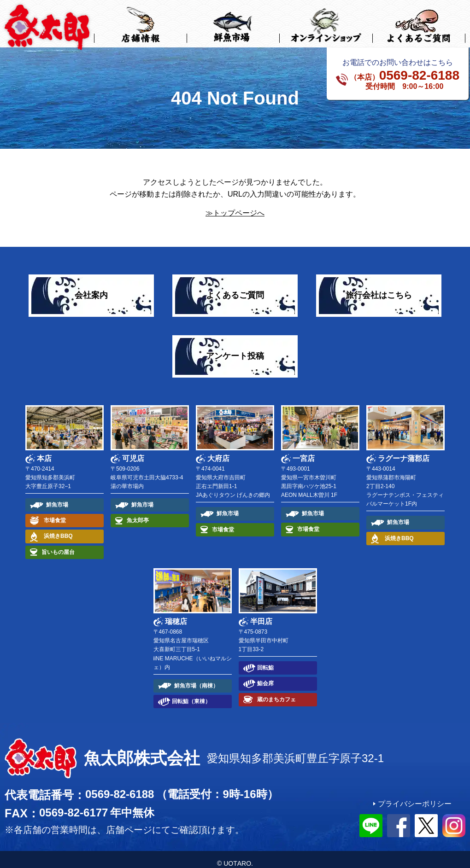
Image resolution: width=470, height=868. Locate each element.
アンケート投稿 (235, 348)
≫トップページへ (235, 205)
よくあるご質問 (235, 287)
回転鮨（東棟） (191, 693)
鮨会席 (265, 676)
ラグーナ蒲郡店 (404, 450)
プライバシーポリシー (415, 795)
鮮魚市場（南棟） (196, 677)
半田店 (261, 614)
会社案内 (91, 287)
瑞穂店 (176, 614)
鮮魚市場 (57, 497)
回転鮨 (265, 660)
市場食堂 (55, 513)
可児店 (133, 450)
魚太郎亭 (138, 513)
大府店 (218, 450)
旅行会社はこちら (379, 287)
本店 (44, 450)
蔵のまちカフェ (276, 691)
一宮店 (304, 450)
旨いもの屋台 (58, 544)
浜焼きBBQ (58, 528)
